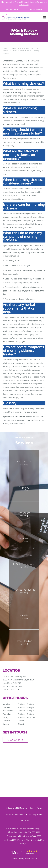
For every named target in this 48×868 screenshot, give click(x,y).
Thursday (21, 714)
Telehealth (19, 2)
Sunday (21, 724)
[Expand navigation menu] (45, 17)
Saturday (21, 721)
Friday (21, 717)
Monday (21, 704)
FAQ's (15, 51)
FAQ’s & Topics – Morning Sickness (21, 52)
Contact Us (24, 821)
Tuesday (21, 707)
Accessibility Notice (34, 814)
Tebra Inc (23, 808)
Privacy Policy (36, 808)
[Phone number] (15, 740)
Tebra (35, 859)
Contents (30, 48)
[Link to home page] (21, 17)
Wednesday (21, 711)
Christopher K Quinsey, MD (13, 48)
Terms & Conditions (14, 814)
